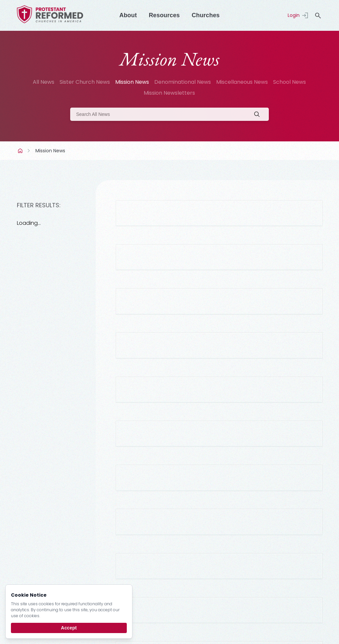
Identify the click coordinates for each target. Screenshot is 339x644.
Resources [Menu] (164, 15)
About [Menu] (128, 15)
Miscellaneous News (242, 82)
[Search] (169, 114)
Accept (69, 628)
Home (21, 151)
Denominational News (183, 82)
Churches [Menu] (206, 15)
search (318, 16)
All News (44, 82)
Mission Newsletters (169, 93)
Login (294, 15)
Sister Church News (85, 82)
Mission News (132, 82)
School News (290, 82)
